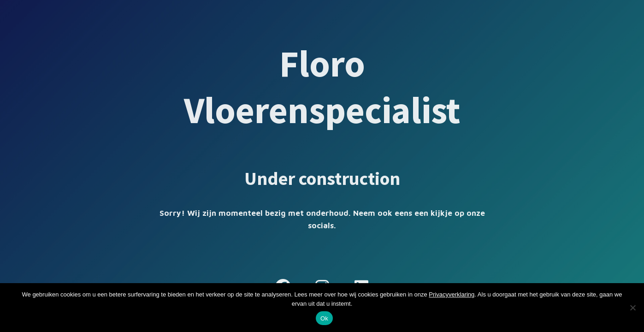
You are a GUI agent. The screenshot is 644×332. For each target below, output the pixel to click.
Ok (324, 318)
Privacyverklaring (452, 294)
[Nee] (632, 308)
